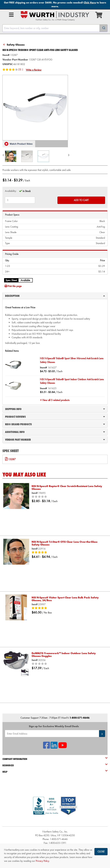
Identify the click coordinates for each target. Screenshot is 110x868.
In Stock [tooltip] (27, 191)
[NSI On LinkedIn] (54, 747)
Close (101, 852)
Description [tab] (55, 296)
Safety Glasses (16, 45)
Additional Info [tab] (55, 432)
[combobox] (55, 28)
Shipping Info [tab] (55, 409)
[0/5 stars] (68, 497)
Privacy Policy (42, 861)
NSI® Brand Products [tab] (55, 424)
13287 (12, 459)
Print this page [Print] (13, 286)
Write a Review (34, 70)
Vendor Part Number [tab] (55, 439)
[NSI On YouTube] (63, 747)
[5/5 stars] (68, 553)
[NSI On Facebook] (46, 747)
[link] (55, 821)
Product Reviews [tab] (55, 417)
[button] (19, 144)
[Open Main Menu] (11, 15)
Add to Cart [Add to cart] (81, 200)
